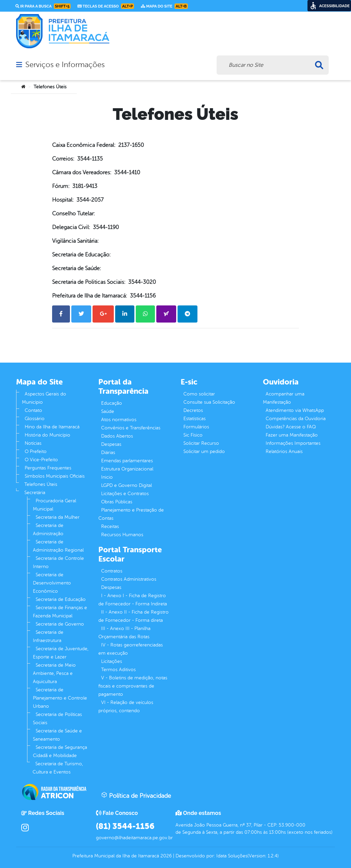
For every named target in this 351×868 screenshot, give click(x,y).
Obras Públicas (117, 502)
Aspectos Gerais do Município (44, 398)
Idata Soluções (232, 856)
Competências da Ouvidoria (296, 419)
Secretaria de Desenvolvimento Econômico (52, 583)
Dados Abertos (117, 436)
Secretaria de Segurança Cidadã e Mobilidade (60, 751)
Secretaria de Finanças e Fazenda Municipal (60, 612)
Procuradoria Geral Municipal (55, 505)
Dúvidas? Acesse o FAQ (291, 427)
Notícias (33, 443)
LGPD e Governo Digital (126, 485)
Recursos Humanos (122, 535)
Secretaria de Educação (61, 599)
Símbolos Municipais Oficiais (55, 476)
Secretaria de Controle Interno (58, 562)
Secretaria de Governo (60, 624)
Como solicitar (199, 394)
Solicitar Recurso (201, 443)
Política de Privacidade (136, 795)
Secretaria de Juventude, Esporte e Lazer (61, 653)
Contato (33, 410)
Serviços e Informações (65, 65)
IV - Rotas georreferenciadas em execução (131, 649)
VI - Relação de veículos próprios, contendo (126, 707)
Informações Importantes (293, 443)
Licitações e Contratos (125, 494)
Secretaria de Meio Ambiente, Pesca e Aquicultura (54, 673)
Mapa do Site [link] (164, 6)
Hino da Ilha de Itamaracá (52, 427)
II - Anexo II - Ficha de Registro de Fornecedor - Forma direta (134, 616)
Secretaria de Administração (48, 530)
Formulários (196, 427)
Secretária (35, 493)
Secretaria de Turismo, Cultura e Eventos (58, 768)
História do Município (47, 435)
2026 (165, 856)
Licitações (112, 661)
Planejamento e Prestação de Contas (131, 514)
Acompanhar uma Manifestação (284, 398)
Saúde (108, 411)
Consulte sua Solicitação (209, 402)
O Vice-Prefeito (41, 460)
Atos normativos (119, 420)
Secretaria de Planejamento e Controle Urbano (60, 698)
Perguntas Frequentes (48, 468)
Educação (112, 403)
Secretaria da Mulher (58, 517)
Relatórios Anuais (284, 451)
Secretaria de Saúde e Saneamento (57, 735)
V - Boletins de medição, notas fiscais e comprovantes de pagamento (133, 686)
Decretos (193, 410)
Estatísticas (195, 419)
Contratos (112, 571)
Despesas (111, 444)
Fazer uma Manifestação (292, 435)
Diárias (108, 452)
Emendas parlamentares (127, 461)
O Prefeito (36, 451)
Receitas (110, 526)
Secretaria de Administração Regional (58, 546)
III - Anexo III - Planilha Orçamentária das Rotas (124, 633)
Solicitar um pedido (204, 451)
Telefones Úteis (41, 484)
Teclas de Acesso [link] (106, 6)
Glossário (35, 419)
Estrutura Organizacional (127, 469)
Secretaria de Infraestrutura (48, 636)
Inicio (107, 477)
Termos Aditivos (118, 670)
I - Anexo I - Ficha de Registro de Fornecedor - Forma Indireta (133, 600)
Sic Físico (193, 435)
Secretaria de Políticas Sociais (57, 719)
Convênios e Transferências (131, 428)
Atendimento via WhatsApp (295, 410)
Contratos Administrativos (129, 579)
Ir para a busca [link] (43, 6)
